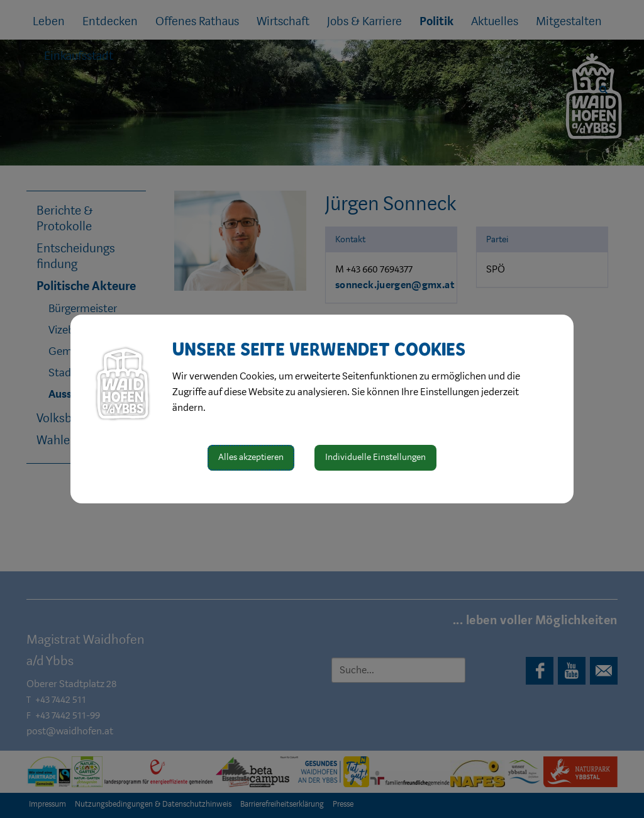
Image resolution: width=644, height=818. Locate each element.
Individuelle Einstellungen (375, 457)
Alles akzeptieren (251, 457)
